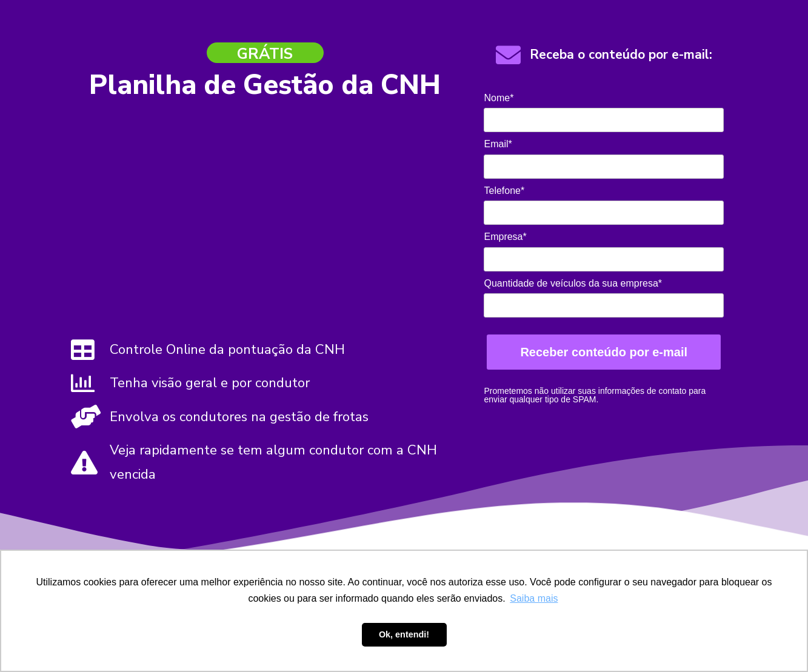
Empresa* (505, 237)
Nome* (499, 98)
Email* (498, 144)
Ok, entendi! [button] (404, 634)
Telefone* (504, 191)
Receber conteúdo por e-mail (604, 352)
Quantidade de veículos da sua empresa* (573, 283)
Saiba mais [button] (534, 598)
